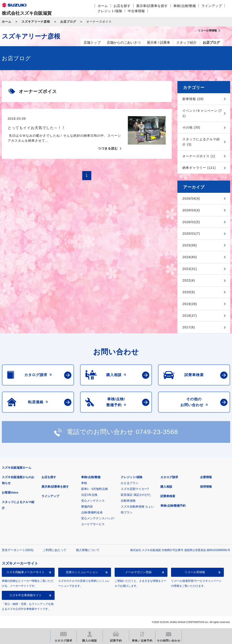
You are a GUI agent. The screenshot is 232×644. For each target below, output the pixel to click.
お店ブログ (68, 22)
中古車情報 (136, 11)
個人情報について (88, 550)
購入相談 (166, 487)
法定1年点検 (89, 495)
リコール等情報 (195, 572)
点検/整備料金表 (92, 512)
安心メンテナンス (93, 501)
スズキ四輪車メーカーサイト (25, 572)
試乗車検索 (168, 496)
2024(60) (190, 257)
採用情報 (206, 487)
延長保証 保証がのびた (136, 495)
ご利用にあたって (55, 550)
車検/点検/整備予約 (173, 506)
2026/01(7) (191, 234)
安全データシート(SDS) (18, 550)
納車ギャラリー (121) (199, 168)
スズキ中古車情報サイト (25, 595)
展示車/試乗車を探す (152, 6)
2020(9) (189, 292)
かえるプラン (130, 483)
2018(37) (190, 316)
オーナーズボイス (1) (199, 156)
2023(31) (190, 269)
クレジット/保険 (110, 11)
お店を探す (122, 6)
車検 (84, 483)
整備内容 (87, 507)
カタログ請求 (169, 477)
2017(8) (189, 327)
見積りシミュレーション (82, 572)
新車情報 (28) (193, 99)
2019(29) (190, 304)
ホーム (103, 6)
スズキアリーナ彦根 (36, 22)
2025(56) (190, 245)
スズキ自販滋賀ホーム (17, 468)
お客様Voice (10, 493)
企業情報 (206, 477)
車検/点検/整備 (184, 6)
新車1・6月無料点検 (94, 489)
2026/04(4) (191, 198)
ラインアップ (212, 6)
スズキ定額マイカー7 (135, 489)
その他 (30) (191, 127)
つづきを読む (108, 148)
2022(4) (189, 280)
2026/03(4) (191, 210)
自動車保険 (128, 501)
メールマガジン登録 (138, 572)
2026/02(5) (191, 222)
